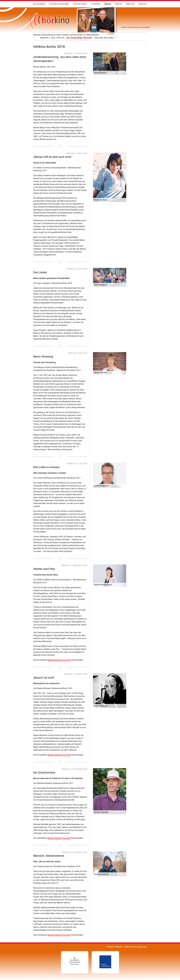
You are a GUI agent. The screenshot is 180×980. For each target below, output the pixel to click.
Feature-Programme (59, 4)
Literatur (96, 4)
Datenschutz (130, 947)
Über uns (130, 4)
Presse (118, 4)
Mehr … (33, 39)
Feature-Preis (80, 4)
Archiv (108, 4)
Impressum (142, 947)
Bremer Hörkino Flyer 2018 (59, 660)
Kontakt (143, 4)
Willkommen (39, 4)
